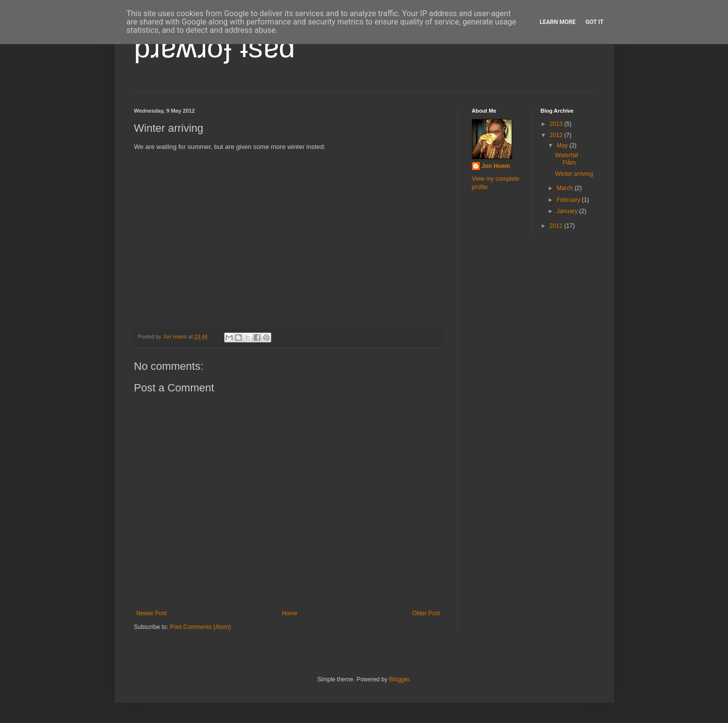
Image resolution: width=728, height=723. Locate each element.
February (569, 200)
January (568, 211)
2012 (557, 135)
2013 (557, 124)
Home (289, 613)
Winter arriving (574, 174)
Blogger (399, 679)
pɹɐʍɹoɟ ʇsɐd (215, 47)
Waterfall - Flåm (568, 159)
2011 (557, 226)
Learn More (558, 22)
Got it (595, 22)
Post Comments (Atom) (200, 627)
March (566, 188)
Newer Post (152, 613)
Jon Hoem (496, 166)
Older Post (426, 613)
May (563, 145)
